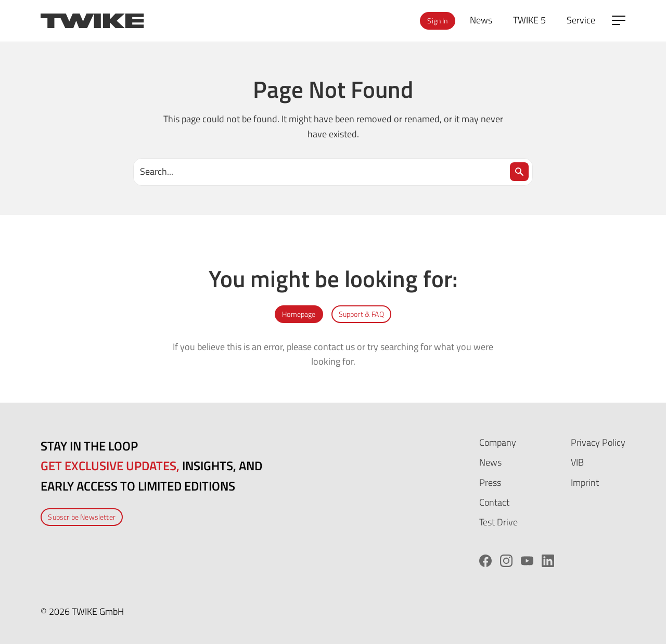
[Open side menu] (619, 20)
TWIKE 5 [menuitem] (529, 20)
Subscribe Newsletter (82, 517)
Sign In (437, 21)
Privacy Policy (598, 442)
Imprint (585, 482)
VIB (577, 462)
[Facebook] (485, 561)
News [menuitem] (481, 20)
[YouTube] (527, 561)
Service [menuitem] (581, 20)
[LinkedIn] (548, 561)
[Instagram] (506, 561)
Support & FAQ (361, 314)
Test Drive (498, 522)
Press (490, 482)
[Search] (519, 172)
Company (498, 442)
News (490, 462)
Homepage (299, 314)
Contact (494, 502)
